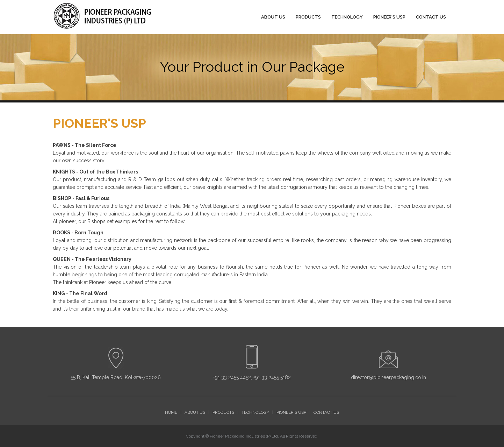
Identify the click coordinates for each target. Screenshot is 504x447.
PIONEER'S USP (389, 17)
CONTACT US (431, 17)
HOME (171, 412)
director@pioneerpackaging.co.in (388, 377)
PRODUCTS (308, 17)
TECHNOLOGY (347, 17)
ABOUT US (273, 17)
